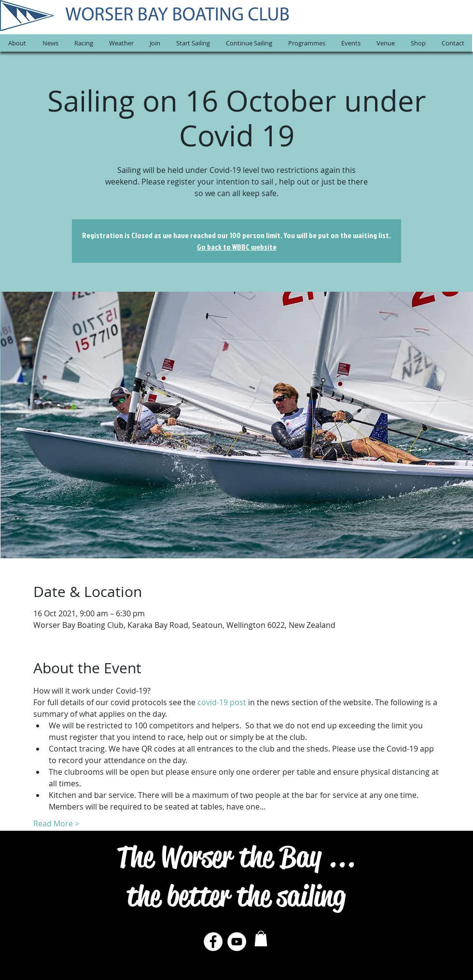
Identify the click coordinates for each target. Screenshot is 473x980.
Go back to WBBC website (237, 247)
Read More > (56, 824)
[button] (17, 43)
